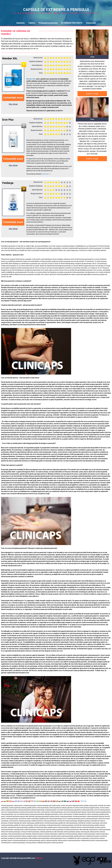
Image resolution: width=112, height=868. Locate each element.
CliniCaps (84, 801)
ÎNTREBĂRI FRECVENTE (72, 23)
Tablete (32, 23)
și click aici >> (46, 174)
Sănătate (20, 23)
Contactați (91, 23)
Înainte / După (92, 94)
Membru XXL (31, 79)
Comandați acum (13, 98)
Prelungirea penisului (48, 23)
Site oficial (13, 104)
